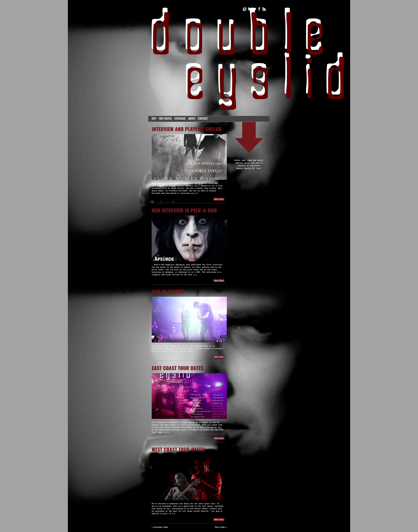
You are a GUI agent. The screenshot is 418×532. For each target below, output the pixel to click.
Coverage (180, 119)
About (192, 119)
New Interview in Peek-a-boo (184, 211)
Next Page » (221, 527)
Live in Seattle (168, 292)
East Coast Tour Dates (177, 369)
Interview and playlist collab (187, 130)
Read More (219, 199)
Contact (203, 119)
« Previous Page (160, 527)
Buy (154, 119)
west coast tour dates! (178, 450)
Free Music (165, 119)
